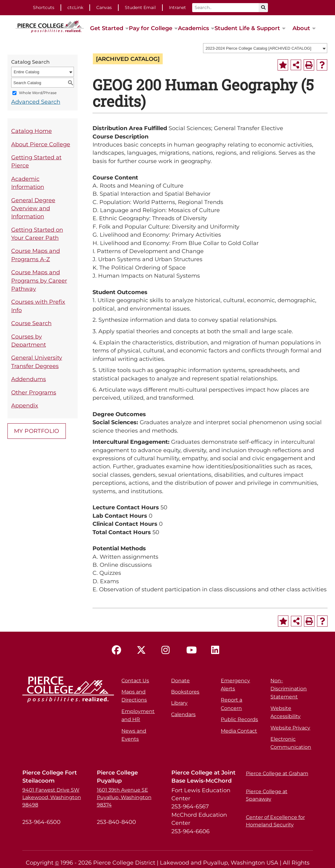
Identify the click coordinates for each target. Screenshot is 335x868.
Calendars (183, 714)
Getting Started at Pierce (36, 161)
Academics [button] (193, 28)
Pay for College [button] (151, 28)
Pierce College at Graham (277, 773)
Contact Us (135, 681)
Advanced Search (36, 102)
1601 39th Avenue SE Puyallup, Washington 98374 (124, 797)
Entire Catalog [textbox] (26, 72)
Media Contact (239, 731)
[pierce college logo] (50, 26)
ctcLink (75, 7)
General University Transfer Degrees (37, 362)
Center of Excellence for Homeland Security (275, 821)
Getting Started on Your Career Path (37, 234)
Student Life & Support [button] (247, 28)
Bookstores (185, 692)
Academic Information (28, 183)
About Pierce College (41, 144)
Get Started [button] (107, 28)
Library (179, 703)
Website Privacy (290, 728)
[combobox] (265, 48)
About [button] (301, 28)
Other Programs (34, 392)
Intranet (177, 7)
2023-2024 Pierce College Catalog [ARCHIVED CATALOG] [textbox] (258, 48)
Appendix (25, 405)
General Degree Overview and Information (33, 208)
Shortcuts (44, 7)
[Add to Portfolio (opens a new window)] (283, 65)
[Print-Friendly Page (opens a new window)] (309, 65)
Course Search (31, 323)
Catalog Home (32, 131)
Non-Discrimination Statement (289, 689)
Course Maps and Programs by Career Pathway (39, 280)
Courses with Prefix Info (38, 306)
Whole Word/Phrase (38, 93)
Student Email (140, 7)
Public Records (239, 719)
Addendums (29, 379)
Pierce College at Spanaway (267, 795)
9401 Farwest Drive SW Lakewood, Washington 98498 (52, 797)
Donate (180, 681)
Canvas (104, 7)
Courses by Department (29, 341)
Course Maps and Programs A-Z (36, 255)
